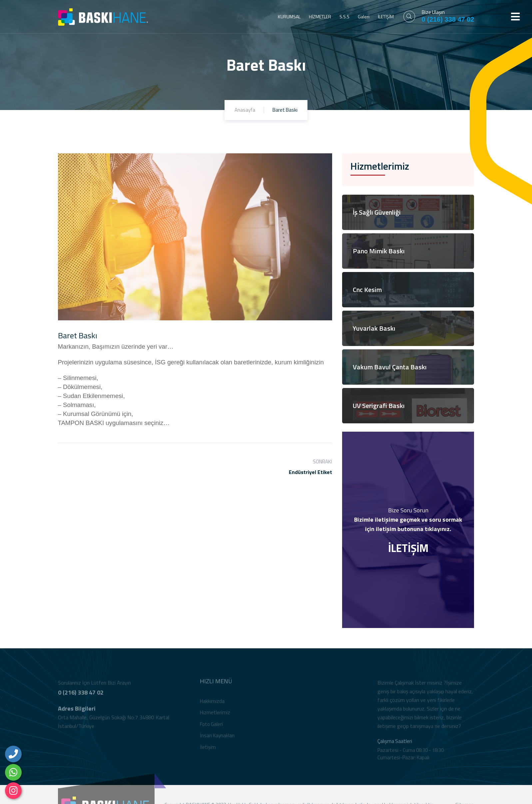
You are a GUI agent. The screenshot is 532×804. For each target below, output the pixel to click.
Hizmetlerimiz (215, 715)
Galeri (364, 16)
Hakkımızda (212, 704)
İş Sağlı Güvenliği (377, 212)
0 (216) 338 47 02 (448, 19)
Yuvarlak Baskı (374, 328)
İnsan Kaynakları (217, 738)
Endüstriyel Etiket (310, 472)
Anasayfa (245, 110)
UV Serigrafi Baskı (379, 405)
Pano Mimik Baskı (379, 251)
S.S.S (344, 16)
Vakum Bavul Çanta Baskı (390, 367)
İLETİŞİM (386, 16)
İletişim (208, 750)
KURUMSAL (289, 16)
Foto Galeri (211, 727)
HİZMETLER (320, 16)
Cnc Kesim (367, 289)
